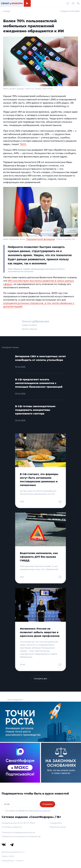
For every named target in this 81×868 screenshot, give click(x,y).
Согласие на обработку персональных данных (28, 811)
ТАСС (23, 144)
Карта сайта (8, 856)
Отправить (47, 804)
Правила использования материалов (21, 836)
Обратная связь (58, 827)
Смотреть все (40, 679)
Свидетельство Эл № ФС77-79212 (18, 823)
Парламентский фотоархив (40, 239)
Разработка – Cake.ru (13, 861)
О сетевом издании (12, 827)
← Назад (6, 11)
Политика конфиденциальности (18, 832)
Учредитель (55, 823)
